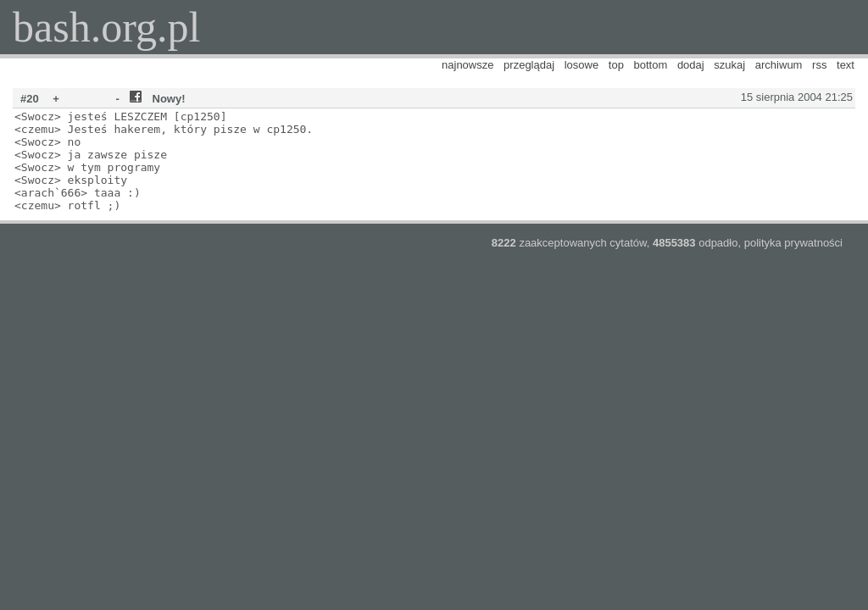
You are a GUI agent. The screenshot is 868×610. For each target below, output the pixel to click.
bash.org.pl (106, 27)
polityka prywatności (793, 243)
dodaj (691, 65)
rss (819, 65)
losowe (581, 65)
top (616, 65)
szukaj (729, 65)
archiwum (779, 65)
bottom (651, 65)
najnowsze (467, 65)
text (846, 65)
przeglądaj (529, 65)
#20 (30, 99)
